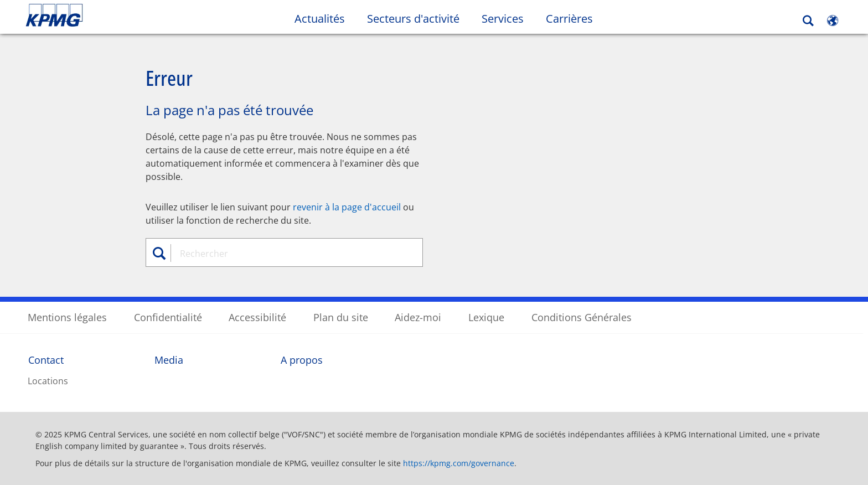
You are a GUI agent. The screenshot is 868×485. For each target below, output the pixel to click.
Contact (46, 359)
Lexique (486, 317)
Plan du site (341, 317)
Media (169, 359)
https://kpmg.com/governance (459, 463)
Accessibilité (257, 317)
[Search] (808, 21)
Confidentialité (168, 317)
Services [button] (503, 19)
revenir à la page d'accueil (347, 207)
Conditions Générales (582, 317)
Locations (48, 380)
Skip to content (105, 16)
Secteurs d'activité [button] (413, 19)
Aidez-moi (418, 317)
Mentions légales (67, 317)
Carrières (575, 18)
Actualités (320, 19)
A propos (302, 359)
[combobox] (288, 253)
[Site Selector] (833, 20)
